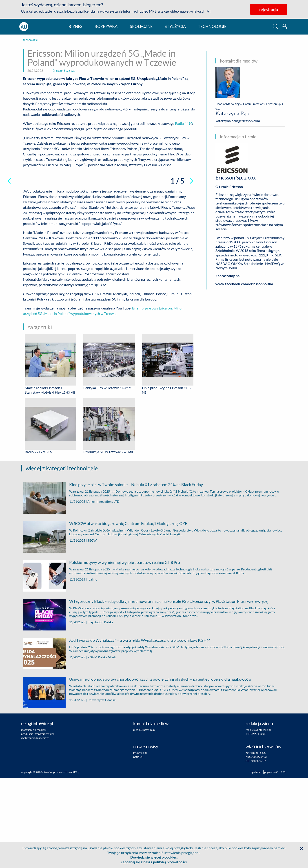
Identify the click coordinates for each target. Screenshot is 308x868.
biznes (75, 26)
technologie (212, 26)
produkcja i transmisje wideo (38, 824)
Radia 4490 (184, 123)
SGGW (92, 631)
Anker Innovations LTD (103, 592)
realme (92, 670)
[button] (276, 26)
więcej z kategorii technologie (62, 558)
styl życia (175, 26)
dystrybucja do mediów (35, 828)
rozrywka (106, 26)
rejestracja (269, 9)
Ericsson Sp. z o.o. (64, 71)
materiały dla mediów (34, 820)
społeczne (141, 26)
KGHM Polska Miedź (102, 747)
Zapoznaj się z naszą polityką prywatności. (154, 862)
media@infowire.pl (144, 820)
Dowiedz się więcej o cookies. (154, 857)
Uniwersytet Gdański (102, 790)
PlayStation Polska (100, 712)
